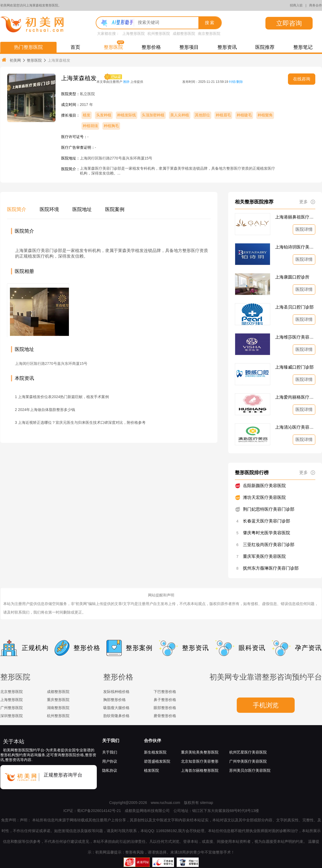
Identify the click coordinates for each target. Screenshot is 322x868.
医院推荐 (265, 47)
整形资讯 (227, 47)
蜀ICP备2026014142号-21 (99, 811)
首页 (75, 47)
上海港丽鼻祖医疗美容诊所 (295, 217)
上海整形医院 (134, 34)
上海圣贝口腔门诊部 (294, 307)
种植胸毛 (111, 126)
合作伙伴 (153, 741)
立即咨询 (289, 23)
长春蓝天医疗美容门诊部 (267, 521)
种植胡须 (90, 126)
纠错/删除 (236, 82)
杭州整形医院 (159, 34)
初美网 (11, 60)
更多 (307, 202)
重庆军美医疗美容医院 (264, 556)
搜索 (210, 23)
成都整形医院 (184, 34)
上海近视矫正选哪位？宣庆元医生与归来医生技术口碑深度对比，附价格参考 (82, 422)
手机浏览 (266, 705)
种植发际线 (127, 115)
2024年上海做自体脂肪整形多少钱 (47, 410)
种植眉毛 (223, 115)
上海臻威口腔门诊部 (294, 367)
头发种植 (104, 115)
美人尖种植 (180, 115)
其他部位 (202, 115)
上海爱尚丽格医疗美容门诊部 (295, 397)
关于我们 (111, 741)
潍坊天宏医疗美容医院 (264, 497)
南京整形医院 (209, 34)
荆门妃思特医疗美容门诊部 (269, 509)
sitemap (207, 803)
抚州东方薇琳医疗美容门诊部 (271, 568)
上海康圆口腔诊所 (292, 277)
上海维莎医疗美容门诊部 (295, 337)
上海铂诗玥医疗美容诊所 (295, 247)
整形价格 (151, 47)
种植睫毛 (244, 115)
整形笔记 (303, 47)
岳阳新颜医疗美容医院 (264, 486)
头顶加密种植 (153, 115)
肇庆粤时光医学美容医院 (267, 533)
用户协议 (110, 761)
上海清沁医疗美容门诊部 (295, 427)
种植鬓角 (265, 115)
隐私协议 (110, 770)
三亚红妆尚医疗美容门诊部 (269, 545)
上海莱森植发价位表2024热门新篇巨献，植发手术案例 (63, 397)
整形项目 (189, 47)
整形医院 (113, 47)
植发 (87, 115)
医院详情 (304, 229)
